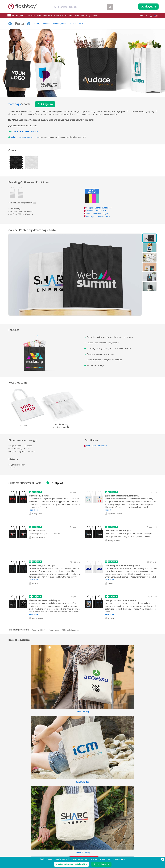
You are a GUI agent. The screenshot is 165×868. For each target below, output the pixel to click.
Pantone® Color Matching (48, 851)
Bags (88, 15)
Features (46, 24)
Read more (34, 510)
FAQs (81, 24)
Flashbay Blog (136, 848)
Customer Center (75, 851)
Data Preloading (44, 848)
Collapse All (152, 707)
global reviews (69, 630)
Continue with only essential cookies (71, 864)
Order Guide (73, 848)
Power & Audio (60, 15)
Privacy (102, 854)
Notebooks (79, 15)
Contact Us (143, 15)
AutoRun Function (45, 854)
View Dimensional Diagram (98, 213)
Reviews (72, 24)
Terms (101, 848)
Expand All (138, 707)
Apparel (96, 15)
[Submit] (55, 7)
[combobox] (80, 7)
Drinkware (48, 15)
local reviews (48, 630)
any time (121, 859)
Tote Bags (15, 104)
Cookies (102, 851)
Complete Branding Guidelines (99, 208)
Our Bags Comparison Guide (98, 216)
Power (10, 854)
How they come (59, 24)
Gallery (37, 24)
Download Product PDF (95, 211)
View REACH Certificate (96, 446)
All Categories (16, 16)
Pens (71, 15)
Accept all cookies (101, 864)
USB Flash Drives (34, 15)
